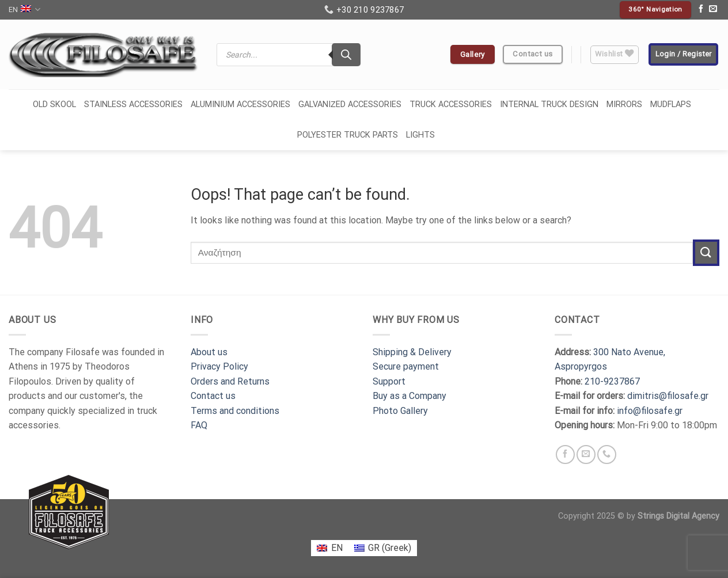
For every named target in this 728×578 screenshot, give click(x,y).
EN (24, 9)
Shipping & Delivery (412, 352)
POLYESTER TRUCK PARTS (348, 135)
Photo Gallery (400, 411)
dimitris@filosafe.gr (668, 396)
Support (389, 381)
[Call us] (607, 455)
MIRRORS (624, 104)
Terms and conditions (235, 411)
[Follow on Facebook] (701, 10)
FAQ (199, 425)
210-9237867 (612, 381)
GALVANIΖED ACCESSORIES (350, 104)
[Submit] (706, 252)
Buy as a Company (409, 396)
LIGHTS (420, 135)
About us (209, 352)
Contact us (213, 396)
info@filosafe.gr (650, 411)
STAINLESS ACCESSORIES (133, 104)
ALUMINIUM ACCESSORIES (240, 104)
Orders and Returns (230, 381)
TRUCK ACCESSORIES (451, 104)
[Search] (346, 55)
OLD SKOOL (54, 104)
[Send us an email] (713, 10)
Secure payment (406, 366)
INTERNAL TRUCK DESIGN (549, 104)
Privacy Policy (219, 366)
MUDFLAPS (671, 104)
